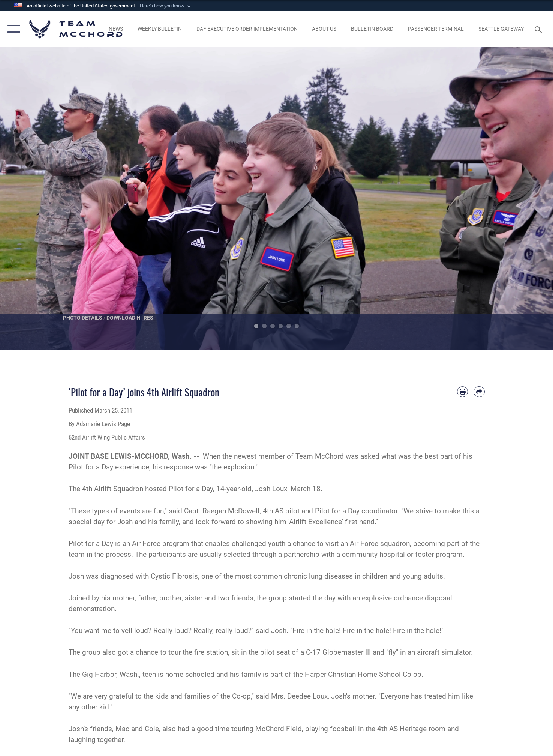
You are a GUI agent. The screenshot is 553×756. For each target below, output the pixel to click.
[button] (166, 6)
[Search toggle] (539, 29)
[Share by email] (479, 392)
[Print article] (462, 392)
